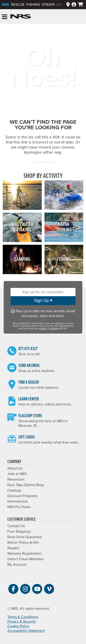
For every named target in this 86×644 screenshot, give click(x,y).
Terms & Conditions (23, 617)
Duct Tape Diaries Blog (25, 485)
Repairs (13, 548)
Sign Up (43, 301)
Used (61, 5)
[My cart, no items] (81, 5)
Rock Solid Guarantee (25, 537)
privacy (43, 328)
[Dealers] (68, 5)
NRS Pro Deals (19, 507)
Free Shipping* (19, 532)
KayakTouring (64, 227)
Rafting (64, 195)
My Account (17, 565)
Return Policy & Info (23, 543)
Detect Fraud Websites (25, 559)
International (17, 501)
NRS (6, 5)
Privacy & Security (22, 622)
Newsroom (16, 479)
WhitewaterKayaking (22, 227)
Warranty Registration (24, 554)
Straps (48, 5)
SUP (22, 195)
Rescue (18, 5)
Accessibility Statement (26, 631)
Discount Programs (22, 496)
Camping (22, 259)
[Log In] (74, 5)
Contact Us (16, 526)
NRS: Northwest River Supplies (21, 17)
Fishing (33, 5)
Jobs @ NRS (17, 474)
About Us (15, 468)
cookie (54, 328)
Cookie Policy (18, 626)
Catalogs (14, 490)
